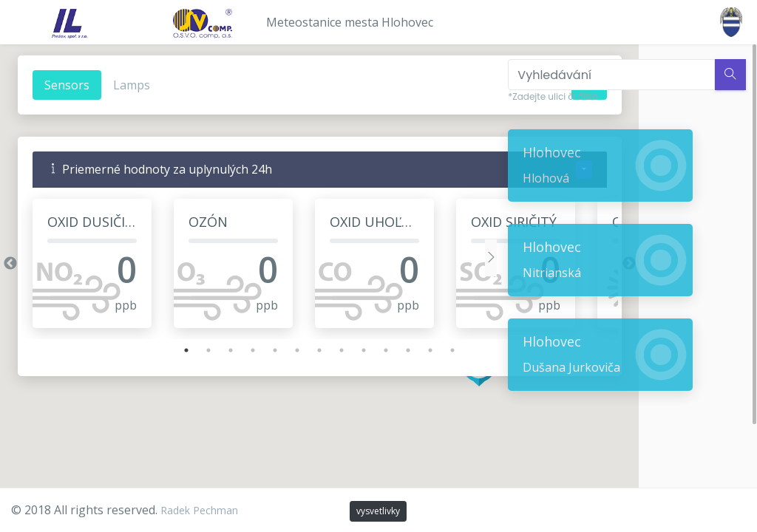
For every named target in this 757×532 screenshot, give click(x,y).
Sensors (66, 85)
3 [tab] (214, 350)
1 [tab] (170, 350)
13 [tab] (436, 350)
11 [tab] (392, 350)
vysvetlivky (378, 511)
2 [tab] (192, 350)
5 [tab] (259, 350)
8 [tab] (325, 350)
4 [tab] (237, 350)
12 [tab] (414, 350)
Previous (10, 264)
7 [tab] (303, 350)
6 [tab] (281, 350)
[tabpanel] (91, 263)
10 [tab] (370, 350)
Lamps (131, 85)
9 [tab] (347, 350)
